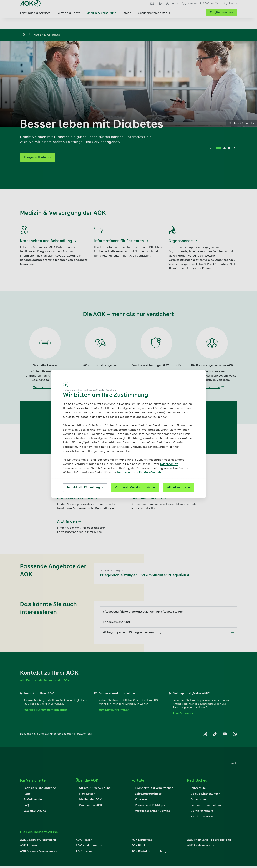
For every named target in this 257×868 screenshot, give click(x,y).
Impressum (125, 473)
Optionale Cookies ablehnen (135, 488)
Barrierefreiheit (150, 473)
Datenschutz (169, 464)
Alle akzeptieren (178, 488)
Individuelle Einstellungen (85, 488)
